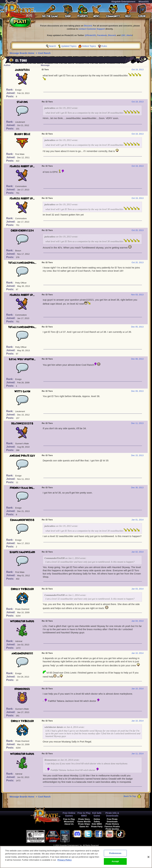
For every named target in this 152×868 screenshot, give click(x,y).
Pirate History (112, 824)
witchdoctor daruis (22, 621)
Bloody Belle (22, 134)
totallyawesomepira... (22, 263)
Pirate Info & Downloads (112, 814)
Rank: (10, 90)
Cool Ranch (44, 53)
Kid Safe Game (97, 814)
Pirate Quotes (112, 829)
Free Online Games (69, 814)
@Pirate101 (90, 35)
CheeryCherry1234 (22, 231)
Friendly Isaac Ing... (22, 488)
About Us (69, 824)
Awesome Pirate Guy (22, 456)
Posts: (10, 96)
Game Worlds (84, 822)
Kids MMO (97, 824)
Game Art (84, 826)
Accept (115, 863)
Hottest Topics (89, 46)
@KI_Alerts (127, 35)
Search (52, 46)
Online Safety (97, 820)
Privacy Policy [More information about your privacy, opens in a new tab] (64, 862)
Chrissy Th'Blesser (22, 589)
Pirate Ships (84, 824)
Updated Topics (69, 46)
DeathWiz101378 (22, 424)
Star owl (22, 102)
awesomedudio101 (22, 653)
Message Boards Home (22, 53)
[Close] (148, 858)
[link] (78, 836)
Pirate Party (97, 826)
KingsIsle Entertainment (123, 2)
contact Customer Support (92, 29)
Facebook (102, 35)
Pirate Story (84, 819)
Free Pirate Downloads (112, 820)
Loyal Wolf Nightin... (22, 359)
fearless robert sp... (22, 166)
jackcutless (22, 70)
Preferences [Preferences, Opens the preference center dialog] (115, 855)
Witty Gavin (22, 391)
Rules (104, 46)
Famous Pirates (112, 826)
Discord (88, 26)
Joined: (11, 93)
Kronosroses (22, 689)
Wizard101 (144, 2)
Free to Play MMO (84, 814)
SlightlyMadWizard (22, 552)
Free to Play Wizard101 (69, 820)
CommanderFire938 (22, 520)
